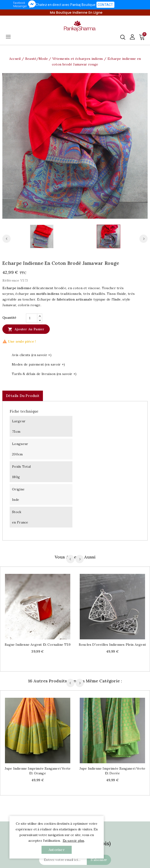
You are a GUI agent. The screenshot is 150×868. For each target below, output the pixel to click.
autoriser (57, 850)
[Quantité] (32, 318)
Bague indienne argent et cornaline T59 (38, 645)
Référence (11, 280)
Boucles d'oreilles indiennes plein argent (112, 645)
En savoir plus (73, 841)
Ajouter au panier (26, 329)
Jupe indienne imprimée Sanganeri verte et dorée (112, 771)
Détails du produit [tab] (23, 396)
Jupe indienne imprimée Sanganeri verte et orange (38, 771)
